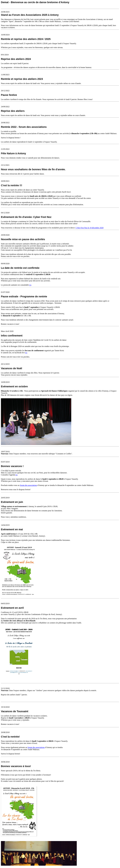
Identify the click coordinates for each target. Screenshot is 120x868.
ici (30, 285)
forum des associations (28, 485)
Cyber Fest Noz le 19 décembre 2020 (90, 228)
